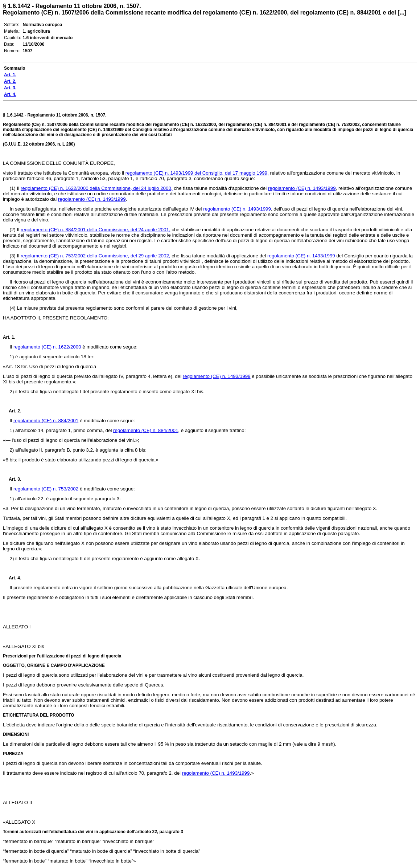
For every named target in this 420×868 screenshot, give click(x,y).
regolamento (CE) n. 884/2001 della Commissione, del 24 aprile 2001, (96, 230)
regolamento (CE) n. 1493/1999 (302, 188)
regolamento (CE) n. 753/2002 (46, 489)
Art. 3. (12, 479)
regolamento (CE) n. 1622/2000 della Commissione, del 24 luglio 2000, (97, 188)
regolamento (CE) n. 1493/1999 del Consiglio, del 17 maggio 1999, (197, 173)
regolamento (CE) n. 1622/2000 (47, 347)
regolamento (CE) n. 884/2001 (46, 421)
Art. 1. (9, 337)
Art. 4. (12, 578)
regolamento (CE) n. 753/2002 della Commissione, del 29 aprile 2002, (96, 256)
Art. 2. (12, 411)
